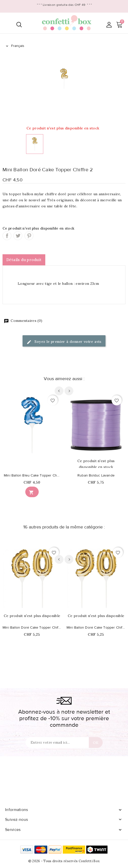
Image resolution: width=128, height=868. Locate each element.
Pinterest (29, 236)
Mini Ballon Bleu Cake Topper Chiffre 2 (32, 475)
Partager (7, 236)
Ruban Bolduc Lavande (96, 475)
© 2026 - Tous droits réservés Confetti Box (64, 861)
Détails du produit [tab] (24, 260)
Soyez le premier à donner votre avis (64, 342)
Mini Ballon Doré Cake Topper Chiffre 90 (96, 628)
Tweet (18, 236)
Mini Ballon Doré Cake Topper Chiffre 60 (32, 628)
